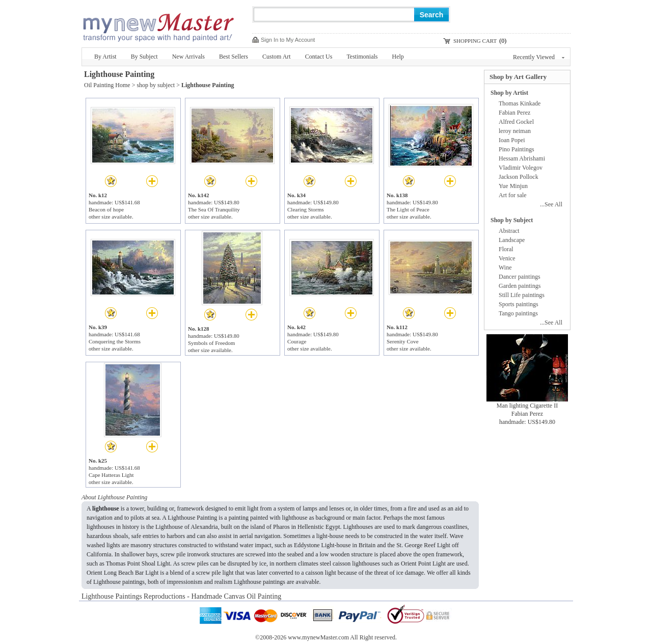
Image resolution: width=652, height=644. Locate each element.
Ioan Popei (512, 140)
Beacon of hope (106, 209)
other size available (110, 217)
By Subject (144, 57)
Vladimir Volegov (521, 168)
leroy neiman (515, 131)
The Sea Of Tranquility (214, 209)
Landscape (512, 240)
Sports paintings (519, 304)
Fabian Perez (514, 113)
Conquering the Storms (115, 341)
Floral (506, 249)
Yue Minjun (513, 186)
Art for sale (513, 195)
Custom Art (277, 57)
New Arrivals (188, 57)
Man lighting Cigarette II (527, 406)
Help (398, 57)
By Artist (105, 57)
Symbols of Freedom (211, 343)
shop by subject (156, 85)
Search (432, 15)
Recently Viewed (539, 57)
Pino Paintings (517, 149)
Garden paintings (520, 286)
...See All (551, 204)
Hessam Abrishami (522, 158)
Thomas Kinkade (520, 103)
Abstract (509, 231)
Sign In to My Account (288, 40)
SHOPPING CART (475, 41)
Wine (505, 267)
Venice (507, 258)
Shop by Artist (509, 93)
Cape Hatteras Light (111, 475)
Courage (297, 341)
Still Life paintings (522, 295)
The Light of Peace (408, 209)
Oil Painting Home (107, 85)
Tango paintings (518, 313)
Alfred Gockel (516, 122)
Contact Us (319, 57)
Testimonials (362, 57)
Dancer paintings (520, 277)
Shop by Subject (512, 220)
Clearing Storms (306, 209)
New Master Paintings (158, 24)
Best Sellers (234, 57)
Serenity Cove (403, 341)
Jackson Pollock (519, 177)
